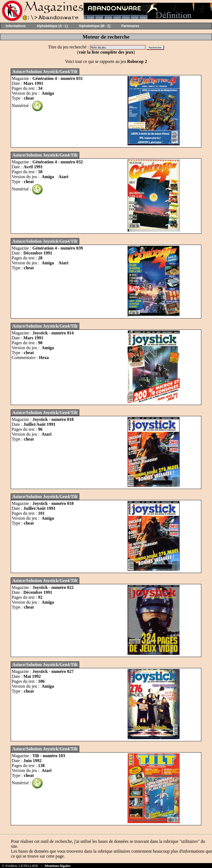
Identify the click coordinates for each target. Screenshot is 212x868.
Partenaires (130, 26)
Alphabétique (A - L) (52, 26)
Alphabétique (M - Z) (94, 26)
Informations (16, 26)
